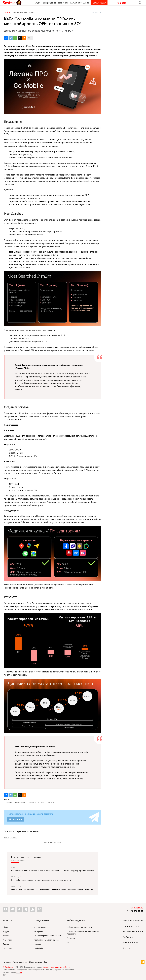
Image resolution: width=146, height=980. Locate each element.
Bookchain (38, 948)
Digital (6, 927)
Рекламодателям (20, 962)
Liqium (19, 972)
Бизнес (6, 944)
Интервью (38, 932)
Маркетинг (8, 940)
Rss (46, 962)
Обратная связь (35, 962)
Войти (7, 837)
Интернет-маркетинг (27, 857)
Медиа (6, 932)
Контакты (7, 962)
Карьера (38, 944)
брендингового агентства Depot (56, 967)
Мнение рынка (40, 927)
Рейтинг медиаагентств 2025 (79, 927)
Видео (69, 942)
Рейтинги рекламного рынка (46, 940)
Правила (14, 837)
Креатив (7, 936)
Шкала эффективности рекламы (48, 936)
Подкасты (71, 938)
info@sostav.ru (136, 908)
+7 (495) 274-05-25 (135, 911)
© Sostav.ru (8, 967)
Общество (7, 948)
